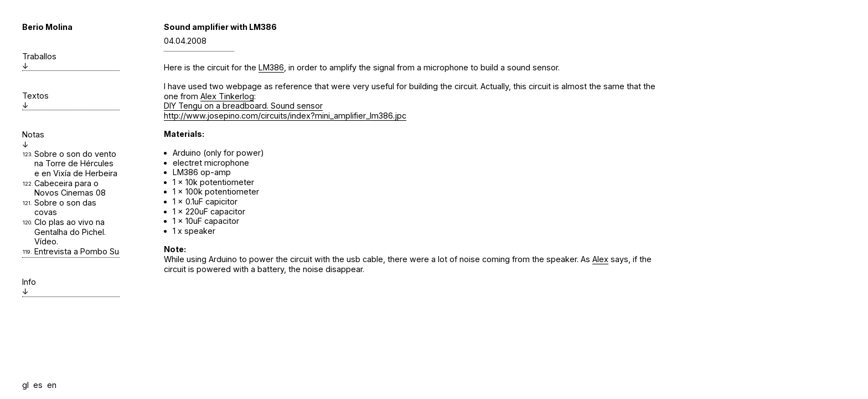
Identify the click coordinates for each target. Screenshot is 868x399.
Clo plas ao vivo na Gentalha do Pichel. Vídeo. (70, 232)
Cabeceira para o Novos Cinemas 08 (70, 188)
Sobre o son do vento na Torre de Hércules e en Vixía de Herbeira (76, 163)
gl (25, 385)
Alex (600, 259)
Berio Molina (47, 27)
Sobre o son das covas (65, 208)
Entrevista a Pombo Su (77, 251)
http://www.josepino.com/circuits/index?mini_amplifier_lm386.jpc (285, 116)
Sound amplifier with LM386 (220, 27)
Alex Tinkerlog (227, 96)
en (52, 385)
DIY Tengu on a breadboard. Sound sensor (243, 106)
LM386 (271, 67)
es (38, 385)
